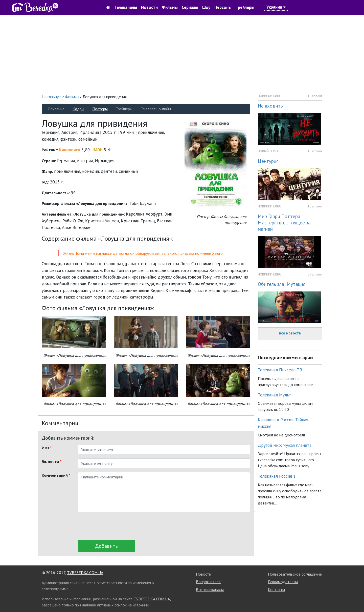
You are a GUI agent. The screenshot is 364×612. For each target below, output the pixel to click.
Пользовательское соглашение (295, 574)
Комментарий (56, 475)
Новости (149, 7)
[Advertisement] (182, 54)
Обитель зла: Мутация (282, 284)
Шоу (206, 7)
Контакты (276, 589)
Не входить (270, 106)
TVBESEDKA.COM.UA (85, 573)
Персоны (223, 7)
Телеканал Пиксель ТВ (280, 370)
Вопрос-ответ (208, 582)
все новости (290, 333)
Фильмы (170, 7)
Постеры (100, 109)
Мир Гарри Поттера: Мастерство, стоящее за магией (284, 223)
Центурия (268, 161)
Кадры (78, 109)
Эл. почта (52, 461)
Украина (276, 7)
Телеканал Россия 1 (277, 476)
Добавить (106, 546)
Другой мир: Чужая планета (285, 445)
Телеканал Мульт (275, 395)
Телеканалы (126, 7)
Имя (47, 448)
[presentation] (116, 526)
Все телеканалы (210, 589)
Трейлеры (245, 7)
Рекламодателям (283, 582)
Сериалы (190, 7)
